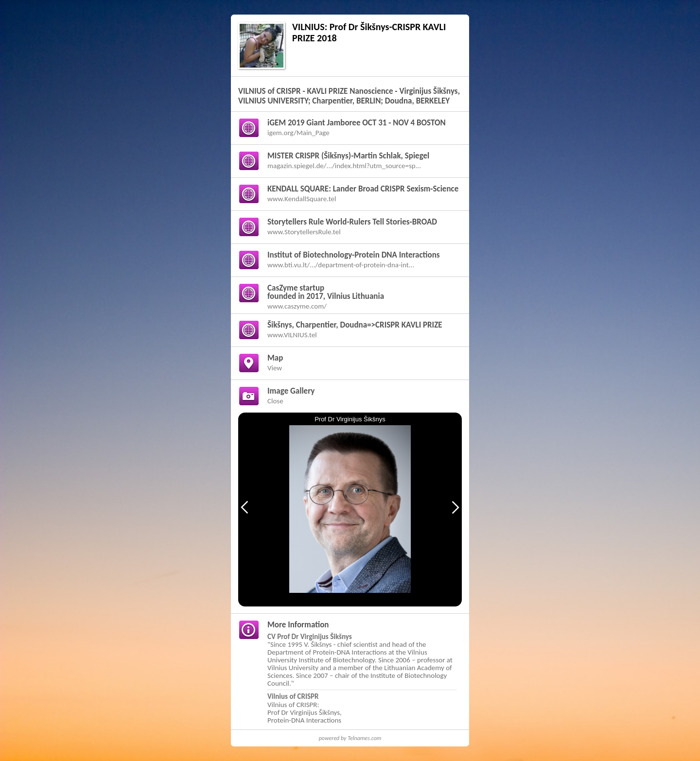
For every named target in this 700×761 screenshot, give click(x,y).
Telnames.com (364, 738)
